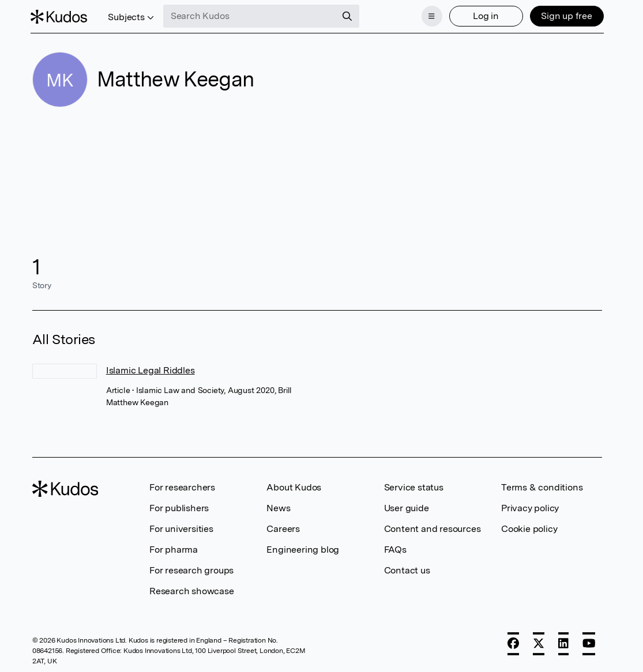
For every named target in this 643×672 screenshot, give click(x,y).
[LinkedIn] (563, 643)
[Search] (348, 16)
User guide (407, 507)
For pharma (174, 548)
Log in (485, 16)
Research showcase (192, 590)
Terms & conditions (542, 486)
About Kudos (294, 486)
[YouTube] (589, 643)
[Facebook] (513, 643)
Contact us (407, 569)
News (278, 507)
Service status (414, 486)
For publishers (179, 507)
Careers (283, 528)
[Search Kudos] (251, 16)
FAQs (395, 548)
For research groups (191, 569)
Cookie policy (529, 528)
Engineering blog (303, 548)
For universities (181, 528)
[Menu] (430, 16)
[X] (539, 643)
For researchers (182, 486)
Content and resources (433, 528)
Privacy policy (530, 507)
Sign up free (565, 16)
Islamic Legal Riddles (151, 369)
